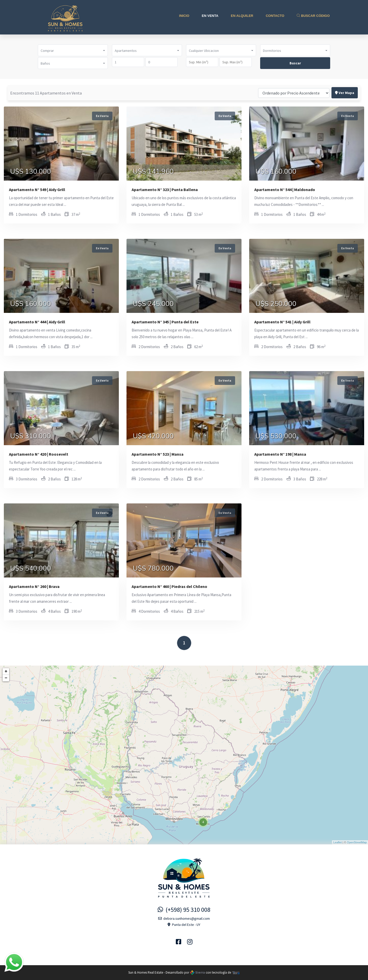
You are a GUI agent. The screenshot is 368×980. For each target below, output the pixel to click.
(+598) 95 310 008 (184, 910)
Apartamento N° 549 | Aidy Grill (37, 190)
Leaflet (337, 842)
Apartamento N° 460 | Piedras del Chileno (169, 586)
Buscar (295, 63)
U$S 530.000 (276, 436)
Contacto (275, 16)
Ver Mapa (345, 93)
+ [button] (6, 671)
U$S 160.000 (276, 172)
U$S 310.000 (31, 436)
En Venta (210, 16)
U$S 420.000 (153, 436)
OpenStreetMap (357, 842)
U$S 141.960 (153, 172)
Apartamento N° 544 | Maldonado (285, 190)
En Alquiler (242, 16)
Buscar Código (313, 16)
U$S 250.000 (276, 304)
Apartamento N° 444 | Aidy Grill (37, 322)
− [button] (6, 678)
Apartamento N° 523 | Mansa (158, 454)
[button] (73, 50)
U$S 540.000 (31, 569)
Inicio (184, 16)
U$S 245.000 (153, 304)
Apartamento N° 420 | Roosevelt (39, 454)
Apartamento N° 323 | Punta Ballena (165, 190)
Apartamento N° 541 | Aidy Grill (282, 322)
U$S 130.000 (31, 172)
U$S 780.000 (153, 569)
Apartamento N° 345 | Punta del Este (165, 322)
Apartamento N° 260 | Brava (34, 586)
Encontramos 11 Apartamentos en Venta (46, 93)
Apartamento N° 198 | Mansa (280, 454)
